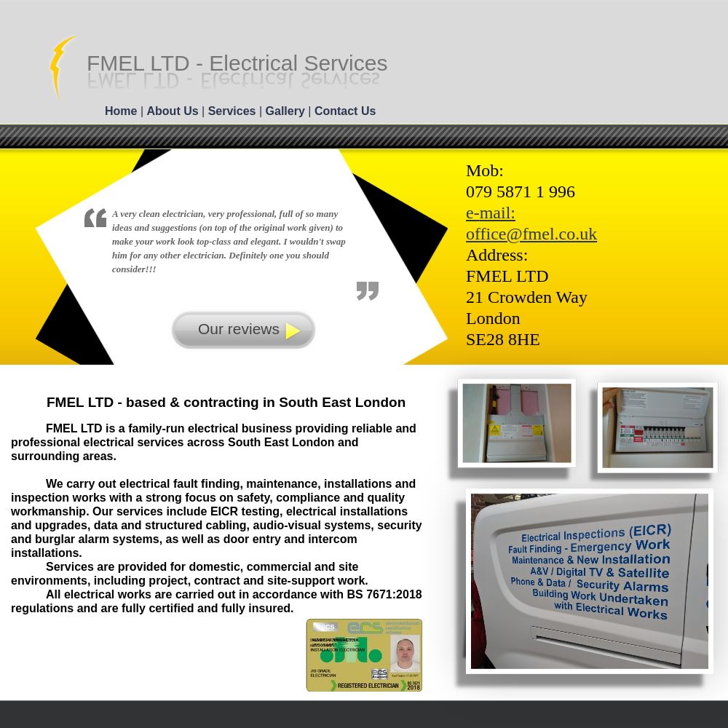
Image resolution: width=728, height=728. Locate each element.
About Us (175, 111)
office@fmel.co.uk (531, 234)
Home (123, 111)
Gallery (287, 111)
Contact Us (345, 111)
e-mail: (491, 213)
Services (234, 111)
